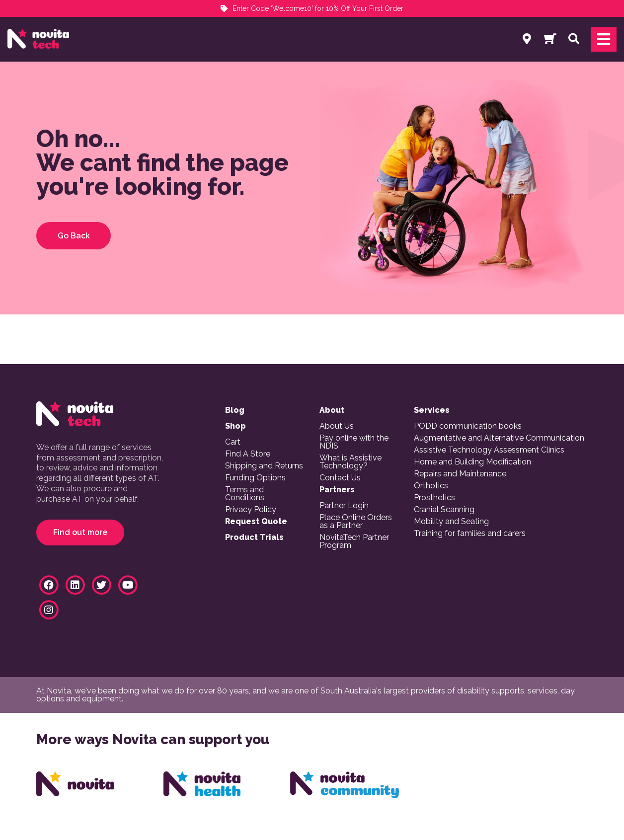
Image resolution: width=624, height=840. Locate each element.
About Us (337, 426)
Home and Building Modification (472, 462)
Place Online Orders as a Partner (356, 522)
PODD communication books (468, 426)
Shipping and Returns (264, 466)
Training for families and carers (470, 534)
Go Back (74, 236)
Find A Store (248, 454)
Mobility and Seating (451, 522)
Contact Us (340, 478)
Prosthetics (434, 498)
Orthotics (431, 486)
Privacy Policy (251, 510)
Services (432, 410)
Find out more (80, 532)
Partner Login (344, 506)
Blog (235, 410)
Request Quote (256, 522)
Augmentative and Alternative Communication (499, 438)
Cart (233, 442)
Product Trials (254, 537)
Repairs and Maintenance (460, 474)
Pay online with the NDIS (354, 442)
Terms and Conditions (245, 494)
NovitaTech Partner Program (354, 541)
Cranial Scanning (444, 510)
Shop (235, 426)
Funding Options (255, 478)
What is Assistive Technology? (351, 462)
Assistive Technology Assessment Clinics (489, 450)
